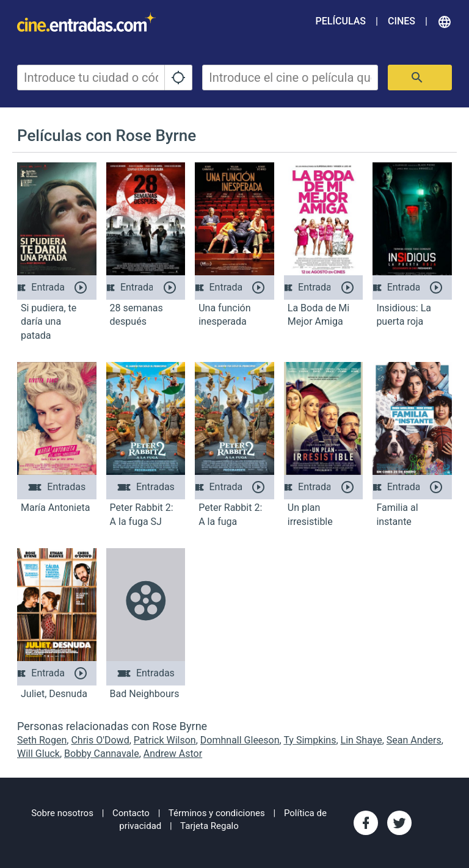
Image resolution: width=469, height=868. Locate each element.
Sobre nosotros (62, 813)
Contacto (131, 813)
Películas (341, 21)
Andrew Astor (173, 754)
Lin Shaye (362, 740)
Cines (402, 21)
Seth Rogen (42, 740)
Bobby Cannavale (102, 754)
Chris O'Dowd (100, 740)
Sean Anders (414, 740)
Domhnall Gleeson (240, 740)
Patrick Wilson (165, 740)
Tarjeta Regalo (209, 826)
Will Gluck (38, 754)
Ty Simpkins (310, 740)
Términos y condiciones (217, 813)
